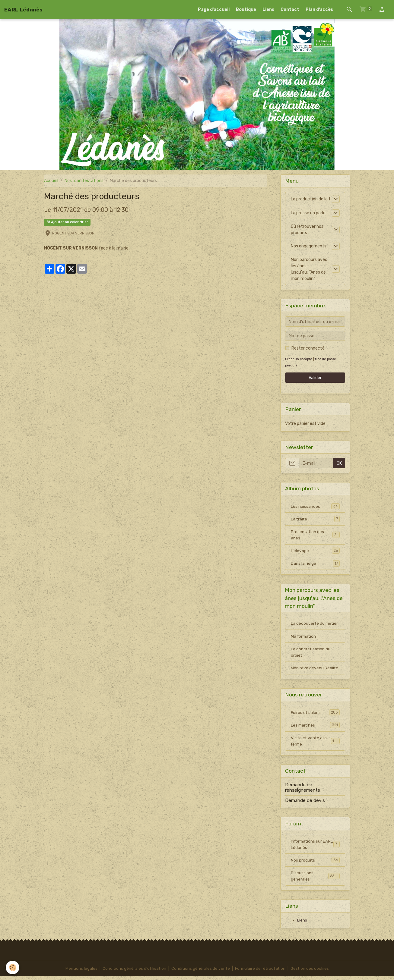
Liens (268, 9)
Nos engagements (309, 246)
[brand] (23, 10)
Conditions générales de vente (200, 972)
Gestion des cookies (311, 972)
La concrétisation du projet (311, 654)
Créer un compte (299, 359)
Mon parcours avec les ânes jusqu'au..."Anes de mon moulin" (309, 269)
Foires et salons (315, 715)
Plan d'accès (319, 9)
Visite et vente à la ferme (315, 744)
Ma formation (304, 638)
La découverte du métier (315, 625)
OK (339, 463)
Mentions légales (79, 972)
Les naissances (315, 506)
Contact (290, 9)
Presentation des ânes (315, 536)
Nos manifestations (84, 181)
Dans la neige (315, 564)
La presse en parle (308, 213)
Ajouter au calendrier (67, 222)
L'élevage (315, 551)
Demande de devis (305, 803)
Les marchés (315, 728)
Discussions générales (315, 880)
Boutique (246, 9)
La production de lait (311, 199)
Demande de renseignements (303, 790)
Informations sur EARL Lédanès (315, 847)
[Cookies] (13, 967)
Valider (315, 378)
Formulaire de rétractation (261, 972)
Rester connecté (308, 348)
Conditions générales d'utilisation (133, 972)
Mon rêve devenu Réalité (315, 670)
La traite (315, 519)
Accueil (51, 181)
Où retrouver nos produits (307, 230)
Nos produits (315, 864)
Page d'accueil (214, 9)
